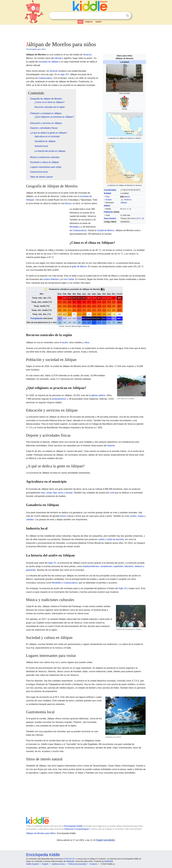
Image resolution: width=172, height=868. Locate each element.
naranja (69, 493)
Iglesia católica (98, 395)
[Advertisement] (86, 32)
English (99, 22)
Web (80, 22)
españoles (118, 566)
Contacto (93, 864)
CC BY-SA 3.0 (69, 859)
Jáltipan (124, 203)
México (127, 197)
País (108, 197)
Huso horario (110, 218)
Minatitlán (74, 227)
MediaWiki (109, 861)
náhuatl (58, 58)
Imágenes (89, 22)
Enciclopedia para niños (36, 49)
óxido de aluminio (115, 539)
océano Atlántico (51, 279)
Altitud (107, 206)
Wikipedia (70, 861)
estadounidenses (91, 566)
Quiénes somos (58, 864)
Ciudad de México (106, 230)
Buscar (127, 16)
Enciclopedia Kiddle (73, 826)
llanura (68, 203)
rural (112, 493)
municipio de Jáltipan (49, 62)
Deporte (111, 446)
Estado (109, 200)
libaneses (129, 566)
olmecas (54, 71)
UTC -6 (140, 218)
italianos (139, 566)
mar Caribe (69, 279)
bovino (63, 516)
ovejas (141, 516)
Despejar (122, 16)
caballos (30, 519)
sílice (87, 342)
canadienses (106, 566)
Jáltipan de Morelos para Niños (41, 833)
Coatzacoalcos (45, 78)
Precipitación (37, 318)
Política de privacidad (77, 864)
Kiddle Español (32, 864)
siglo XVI (64, 74)
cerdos (133, 516)
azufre (65, 342)
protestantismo (59, 399)
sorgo (49, 493)
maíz (43, 493)
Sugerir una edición (105, 840)
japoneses (31, 570)
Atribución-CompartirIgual (77, 829)
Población (109, 212)
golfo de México (79, 266)
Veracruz (128, 200)
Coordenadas (110, 190)
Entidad (107, 193)
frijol (55, 493)
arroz (61, 493)
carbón (102, 539)
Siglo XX (52, 563)
